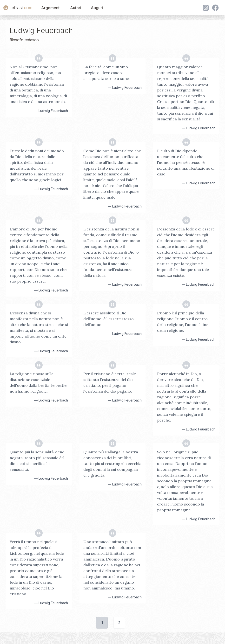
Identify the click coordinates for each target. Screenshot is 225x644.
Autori (76, 8)
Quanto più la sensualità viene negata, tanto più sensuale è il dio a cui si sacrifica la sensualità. (37, 461)
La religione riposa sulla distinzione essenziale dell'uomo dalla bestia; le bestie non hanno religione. (38, 382)
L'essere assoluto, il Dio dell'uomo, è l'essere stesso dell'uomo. (109, 319)
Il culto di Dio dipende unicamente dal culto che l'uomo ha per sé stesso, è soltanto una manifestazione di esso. (186, 162)
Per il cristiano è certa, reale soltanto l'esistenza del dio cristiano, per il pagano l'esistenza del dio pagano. (110, 382)
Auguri (97, 8)
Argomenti (51, 8)
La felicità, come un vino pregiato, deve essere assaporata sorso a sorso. (107, 73)
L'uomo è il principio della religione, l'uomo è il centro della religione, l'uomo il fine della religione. (183, 322)
